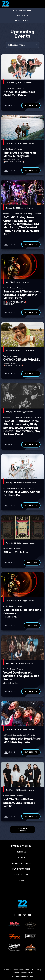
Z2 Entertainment (6, 4)
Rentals (21, 852)
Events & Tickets (21, 846)
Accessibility (22, 972)
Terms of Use (29, 970)
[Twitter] (25, 915)
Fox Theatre (22, 16)
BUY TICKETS (31, 170)
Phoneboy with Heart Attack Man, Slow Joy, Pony (22, 740)
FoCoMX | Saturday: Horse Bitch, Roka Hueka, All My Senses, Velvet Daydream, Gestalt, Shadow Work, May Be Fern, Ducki (22, 428)
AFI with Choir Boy (16, 552)
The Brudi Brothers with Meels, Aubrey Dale (20, 154)
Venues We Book (21, 863)
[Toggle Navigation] (41, 4)
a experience (23, 977)
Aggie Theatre (23, 21)
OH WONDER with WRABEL (22, 360)
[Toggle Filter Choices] (22, 45)
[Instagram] (19, 915)
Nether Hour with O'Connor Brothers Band (22, 493)
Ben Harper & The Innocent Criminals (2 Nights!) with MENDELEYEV (22, 295)
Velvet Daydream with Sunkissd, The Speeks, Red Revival (21, 676)
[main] (22, 435)
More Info (10, 105)
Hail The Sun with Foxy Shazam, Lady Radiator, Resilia (19, 803)
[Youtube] (30, 915)
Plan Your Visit (21, 869)
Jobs (21, 880)
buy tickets (31, 105)
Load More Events (23, 829)
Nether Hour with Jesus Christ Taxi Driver (19, 94)
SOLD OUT (32, 563)
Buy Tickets (31, 244)
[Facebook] (15, 915)
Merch (21, 858)
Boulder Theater (22, 11)
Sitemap (31, 972)
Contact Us (21, 875)
